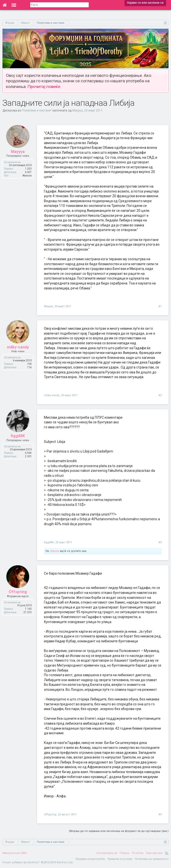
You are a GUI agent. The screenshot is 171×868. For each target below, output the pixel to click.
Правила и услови (120, 859)
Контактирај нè (107, 853)
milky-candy (52, 395)
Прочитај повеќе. (44, 87)
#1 (160, 306)
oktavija (54, 551)
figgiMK (49, 542)
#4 (160, 814)
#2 (160, 395)
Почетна (138, 853)
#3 (160, 542)
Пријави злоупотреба (90, 859)
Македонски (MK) (15, 853)
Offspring (50, 814)
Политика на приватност (152, 859)
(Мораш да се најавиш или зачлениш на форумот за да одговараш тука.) (119, 831)
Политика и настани (37, 110)
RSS (167, 853)
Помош (124, 853)
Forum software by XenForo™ (38, 862)
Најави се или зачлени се (145, 3)
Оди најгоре (154, 853)
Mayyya (77, 110)
